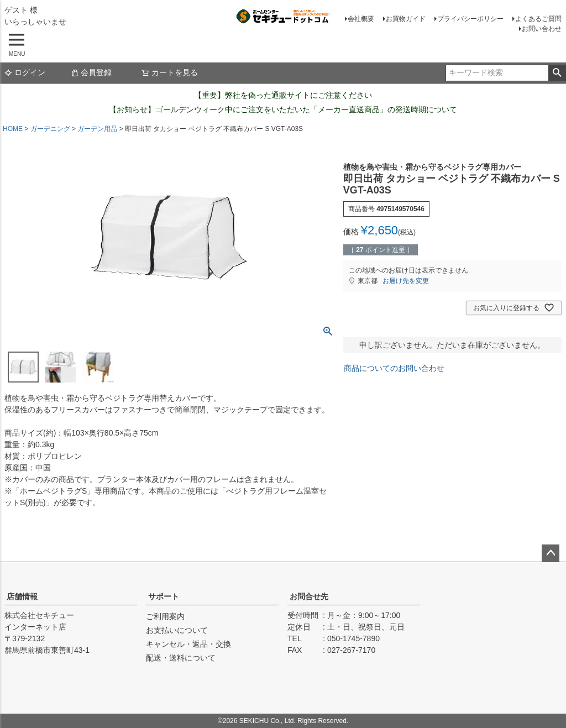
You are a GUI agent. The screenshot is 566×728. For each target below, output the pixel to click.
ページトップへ (551, 553)
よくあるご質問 (538, 19)
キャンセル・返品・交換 (188, 644)
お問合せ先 (309, 596)
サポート (164, 596)
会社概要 (361, 19)
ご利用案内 (165, 616)
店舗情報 (22, 596)
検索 (557, 73)
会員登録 (91, 72)
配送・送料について (181, 658)
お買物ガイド (406, 19)
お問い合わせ (542, 29)
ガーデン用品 (97, 129)
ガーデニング (50, 129)
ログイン (25, 72)
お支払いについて (177, 630)
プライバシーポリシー (470, 19)
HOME (13, 129)
